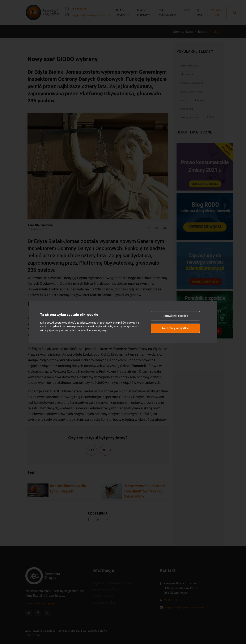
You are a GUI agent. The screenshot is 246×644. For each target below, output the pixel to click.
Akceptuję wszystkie (175, 328)
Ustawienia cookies (175, 316)
